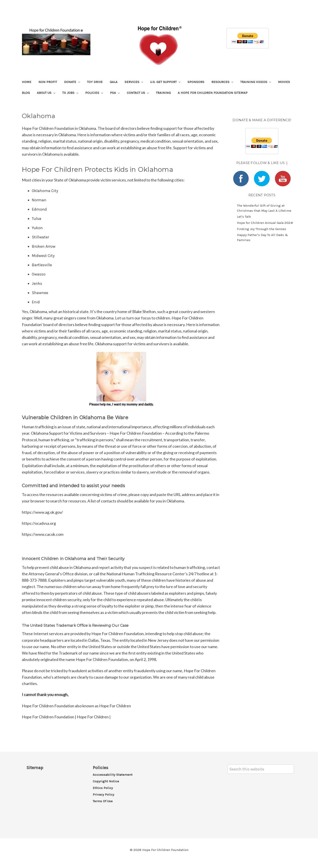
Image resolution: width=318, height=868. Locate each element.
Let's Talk (244, 217)
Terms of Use (103, 801)
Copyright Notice (106, 781)
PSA (115, 93)
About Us (46, 93)
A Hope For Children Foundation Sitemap (213, 93)
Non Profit (48, 82)
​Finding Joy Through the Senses (262, 229)
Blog (26, 93)
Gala (114, 82)
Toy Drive (95, 82)
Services (134, 82)
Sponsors (196, 82)
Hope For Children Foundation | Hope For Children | (66, 717)
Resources (222, 82)
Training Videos (256, 82)
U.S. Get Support (165, 82)
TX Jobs (70, 93)
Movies (284, 82)
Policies (94, 93)
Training (163, 93)
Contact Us (138, 93)
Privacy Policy (103, 794)
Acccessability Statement (113, 775)
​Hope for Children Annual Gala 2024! (265, 223)
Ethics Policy (103, 788)
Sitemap (35, 768)
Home (27, 82)
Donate (72, 82)
